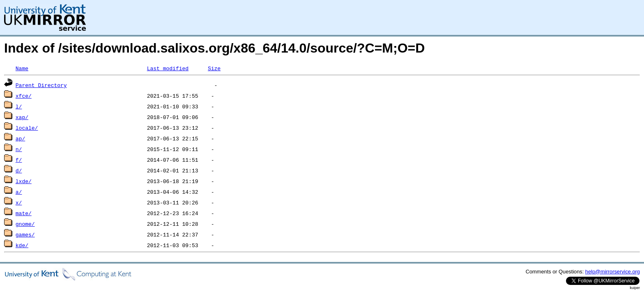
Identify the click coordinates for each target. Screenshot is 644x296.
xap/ (22, 117)
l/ (19, 106)
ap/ (20, 138)
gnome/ (25, 224)
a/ (19, 192)
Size (214, 68)
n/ (19, 149)
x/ (19, 202)
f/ (19, 160)
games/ (25, 234)
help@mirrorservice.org (613, 272)
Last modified (168, 68)
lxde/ (24, 181)
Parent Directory (41, 85)
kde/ (22, 245)
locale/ (27, 128)
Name (22, 68)
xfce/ (24, 96)
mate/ (24, 213)
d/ (19, 170)
